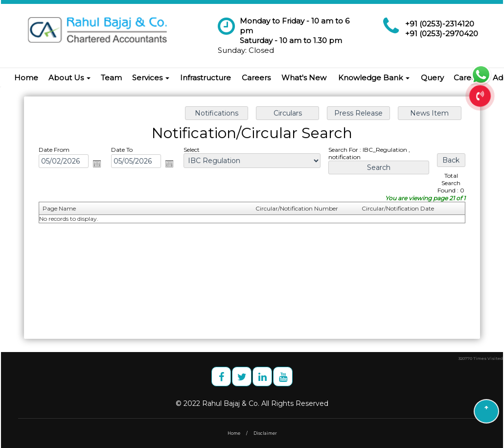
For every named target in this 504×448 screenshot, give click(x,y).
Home (26, 78)
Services (151, 78)
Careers (256, 78)
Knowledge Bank (374, 78)
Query (432, 78)
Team (111, 78)
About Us (69, 78)
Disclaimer (265, 433)
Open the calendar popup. (98, 164)
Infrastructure (206, 78)
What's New (304, 78)
